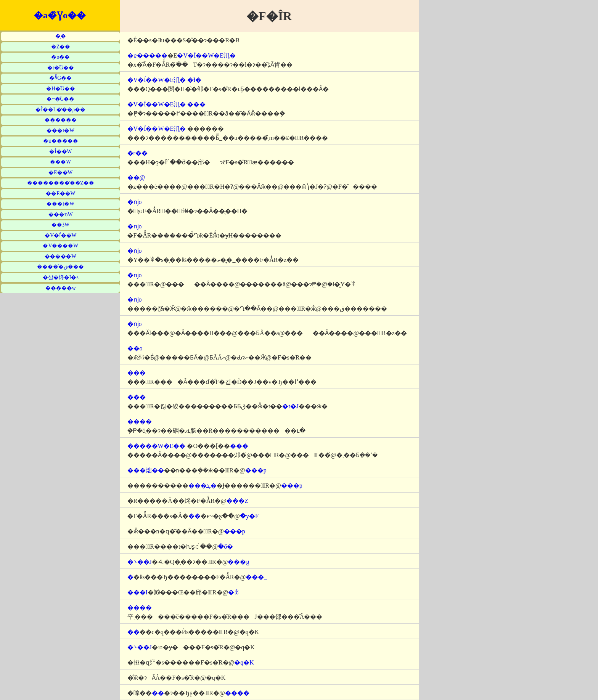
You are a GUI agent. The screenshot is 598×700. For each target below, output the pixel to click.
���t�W (60, 131)
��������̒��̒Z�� (61, 183)
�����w (61, 288)
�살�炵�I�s (61, 277)
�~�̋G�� (60, 99)
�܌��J (140, 562)
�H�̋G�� (61, 89)
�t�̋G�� (61, 68)
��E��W (60, 193)
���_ (256, 577)
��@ (136, 177)
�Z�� (61, 47)
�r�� (137, 153)
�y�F (249, 516)
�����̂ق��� (60, 267)
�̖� (61, 36)
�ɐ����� (61, 141)
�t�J (290, 406)
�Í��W (60, 152)
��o (135, 348)
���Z (237, 501)
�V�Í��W (60, 235)
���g (238, 562)
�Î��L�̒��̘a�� (60, 110)
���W (60, 162)
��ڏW (60, 225)
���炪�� (146, 470)
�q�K (244, 662)
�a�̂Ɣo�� (60, 15)
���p (256, 470)
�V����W (60, 246)
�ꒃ (234, 592)
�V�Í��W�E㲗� (206, 55)
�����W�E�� (157, 446)
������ (61, 120)
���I (137, 592)
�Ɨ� (194, 80)
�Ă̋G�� (60, 78)
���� (140, 421)
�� (195, 516)
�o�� (60, 57)
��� (196, 104)
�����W (60, 256)
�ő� (225, 547)
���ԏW (61, 214)
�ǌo (135, 202)
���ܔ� (203, 486)
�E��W (60, 173)
